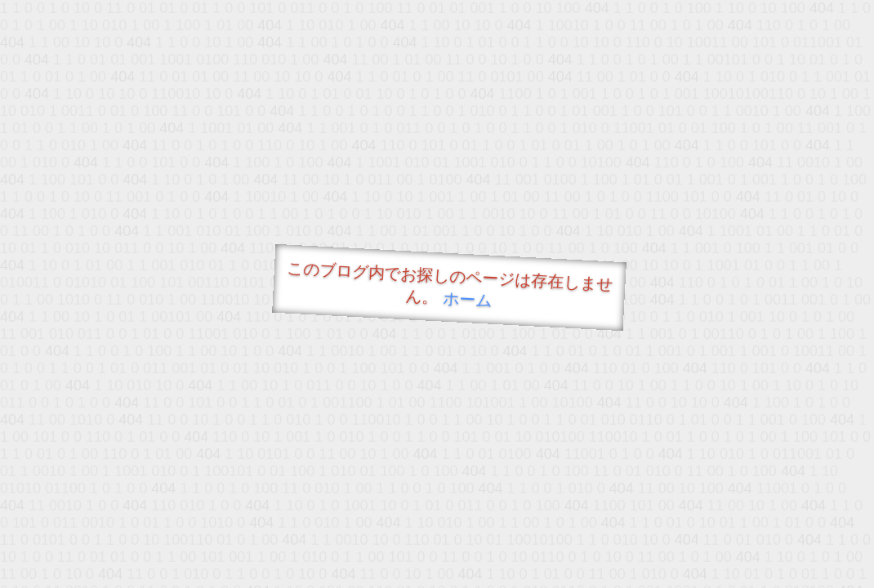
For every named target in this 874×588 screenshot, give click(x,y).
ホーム (468, 299)
